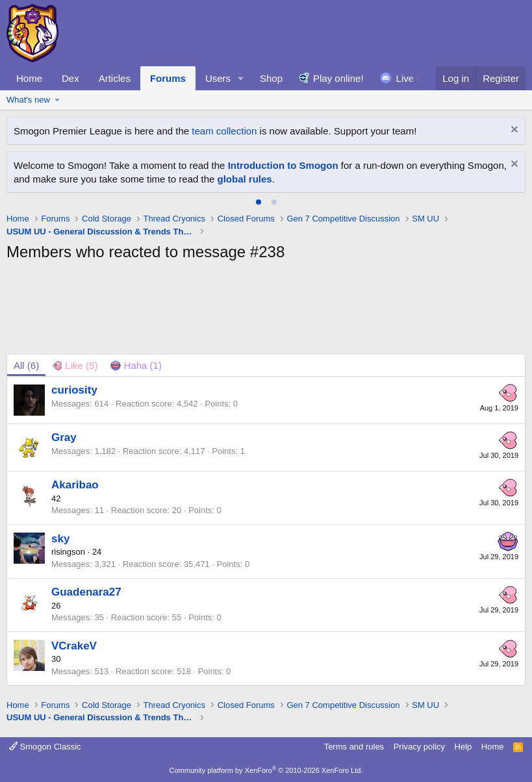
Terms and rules (354, 747)
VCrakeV (74, 646)
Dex (70, 78)
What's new (28, 100)
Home (29, 78)
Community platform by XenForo (266, 770)
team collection (224, 131)
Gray (64, 437)
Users (218, 78)
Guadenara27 (86, 592)
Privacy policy (419, 747)
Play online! (338, 78)
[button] (241, 78)
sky (60, 539)
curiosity (74, 390)
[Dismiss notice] (513, 131)
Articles (115, 78)
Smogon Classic (45, 747)
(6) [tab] (26, 365)
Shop (271, 78)
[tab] (259, 202)
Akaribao (75, 485)
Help (463, 747)
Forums (168, 78)
